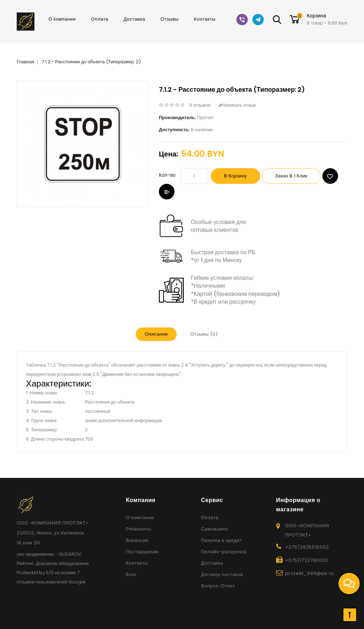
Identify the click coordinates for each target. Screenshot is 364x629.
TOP (350, 615)
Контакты (205, 19)
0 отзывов (200, 105)
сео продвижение (35, 554)
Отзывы (169, 19)
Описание (156, 334)
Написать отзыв (237, 105)
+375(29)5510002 (307, 547)
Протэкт (205, 118)
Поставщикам (142, 552)
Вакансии (137, 540)
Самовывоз (214, 529)
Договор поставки (222, 574)
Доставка (135, 19)
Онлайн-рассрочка (224, 552)
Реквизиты (138, 529)
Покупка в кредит (221, 540)
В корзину (235, 176)
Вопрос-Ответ (218, 586)
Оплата (100, 19)
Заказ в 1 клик (291, 176)
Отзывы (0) (204, 334)
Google (77, 582)
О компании (62, 19)
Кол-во (167, 175)
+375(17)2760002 (307, 560)
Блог (131, 574)
